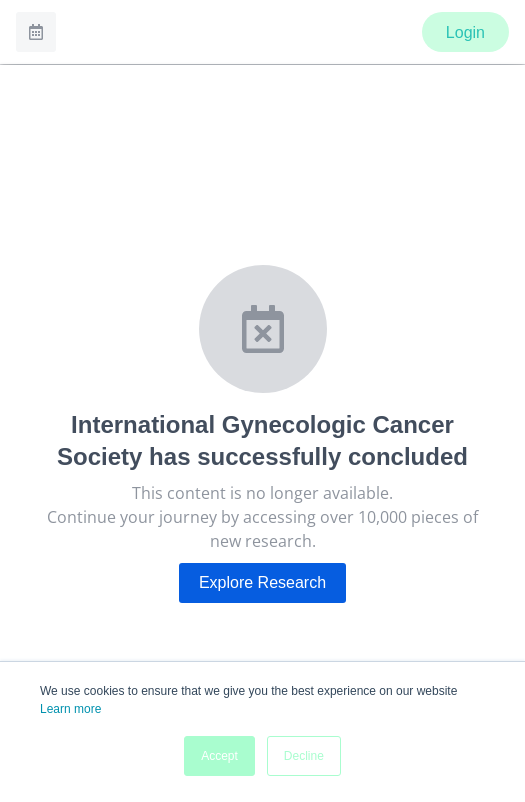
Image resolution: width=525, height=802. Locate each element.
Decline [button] (304, 756)
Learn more (70, 709)
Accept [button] (219, 756)
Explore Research (262, 582)
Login (465, 32)
